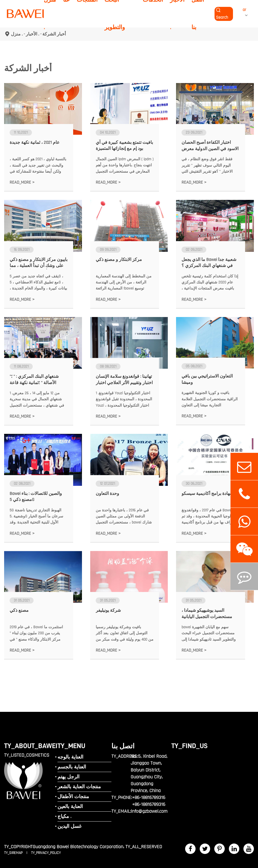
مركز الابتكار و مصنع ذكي (119, 260)
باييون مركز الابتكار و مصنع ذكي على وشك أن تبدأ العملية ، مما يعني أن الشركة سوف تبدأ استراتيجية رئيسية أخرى (39, 263)
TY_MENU (71, 746)
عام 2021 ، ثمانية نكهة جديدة (35, 143)
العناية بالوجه (70, 757)
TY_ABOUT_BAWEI (31, 746)
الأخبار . (33, 34)
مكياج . (64, 816)
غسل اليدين (69, 826)
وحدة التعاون (107, 494)
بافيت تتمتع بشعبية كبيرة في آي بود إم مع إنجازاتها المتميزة (124, 146)
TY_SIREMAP (14, 853)
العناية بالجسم (72, 767)
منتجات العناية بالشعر (79, 787)
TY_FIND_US (190, 746)
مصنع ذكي (19, 611)
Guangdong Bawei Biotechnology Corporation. (78, 847)
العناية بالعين (70, 807)
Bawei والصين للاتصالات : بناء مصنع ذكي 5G (36, 497)
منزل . (17, 34)
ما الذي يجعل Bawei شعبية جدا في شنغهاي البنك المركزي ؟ (209, 263)
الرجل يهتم (68, 777)
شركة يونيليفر (108, 611)
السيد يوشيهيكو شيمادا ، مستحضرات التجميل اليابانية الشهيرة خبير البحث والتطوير (208, 614)
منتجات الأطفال (73, 797)
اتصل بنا (123, 746)
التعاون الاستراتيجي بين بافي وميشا (207, 379)
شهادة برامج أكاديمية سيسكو (207, 494)
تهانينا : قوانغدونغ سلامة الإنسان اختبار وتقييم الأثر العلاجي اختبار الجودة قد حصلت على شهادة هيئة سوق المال (124, 380)
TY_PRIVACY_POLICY (46, 853)
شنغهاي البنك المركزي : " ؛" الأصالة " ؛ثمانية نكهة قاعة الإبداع (34, 380)
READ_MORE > (22, 182)
